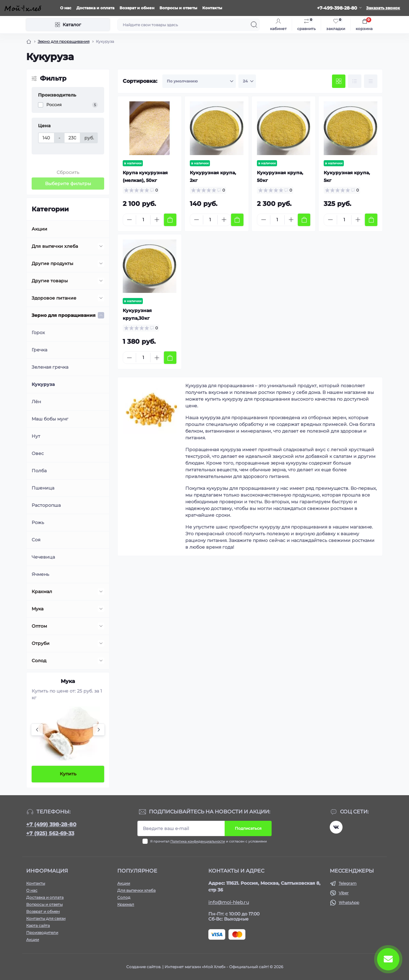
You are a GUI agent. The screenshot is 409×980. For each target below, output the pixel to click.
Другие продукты (52, 263)
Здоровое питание (54, 298)
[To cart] (170, 220)
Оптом (39, 626)
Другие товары (50, 281)
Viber (344, 893)
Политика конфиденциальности (198, 841)
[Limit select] (247, 81)
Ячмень (40, 574)
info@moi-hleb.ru (229, 902)
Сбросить (68, 172)
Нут (36, 436)
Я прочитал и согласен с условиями (208, 841)
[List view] (355, 81)
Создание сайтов (143, 967)
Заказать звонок (383, 8)
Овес (38, 453)
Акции (39, 229)
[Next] (99, 730)
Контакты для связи (46, 918)
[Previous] (37, 730)
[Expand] (101, 246)
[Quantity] (143, 220)
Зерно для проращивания (64, 41)
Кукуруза (43, 384)
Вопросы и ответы (178, 8)
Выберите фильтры (68, 184)
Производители (42, 933)
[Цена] (46, 138)
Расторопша (46, 505)
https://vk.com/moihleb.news (336, 827)
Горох (38, 333)
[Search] (254, 25)
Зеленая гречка (50, 367)
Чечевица (43, 557)
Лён (36, 402)
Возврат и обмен (137, 8)
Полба (39, 471)
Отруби (41, 643)
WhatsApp (349, 902)
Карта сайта (38, 925)
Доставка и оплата (95, 8)
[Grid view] (339, 81)
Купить (68, 774)
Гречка (39, 350)
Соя (36, 540)
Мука (38, 609)
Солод (39, 661)
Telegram (348, 883)
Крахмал (42, 592)
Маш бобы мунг (50, 419)
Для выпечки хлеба (55, 246)
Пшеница (43, 488)
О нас (66, 8)
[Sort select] (199, 81)
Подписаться (248, 828)
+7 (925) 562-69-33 (50, 833)
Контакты (212, 8)
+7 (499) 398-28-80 (51, 824)
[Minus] (129, 220)
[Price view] (371, 81)
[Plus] (157, 220)
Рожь (38, 522)
